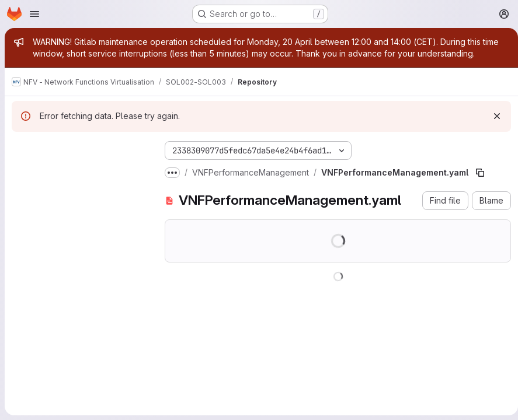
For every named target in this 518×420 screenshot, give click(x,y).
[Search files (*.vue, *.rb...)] (79, 171)
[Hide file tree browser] (21, 148)
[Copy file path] (480, 173)
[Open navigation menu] (34, 14)
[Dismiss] (492, 116)
